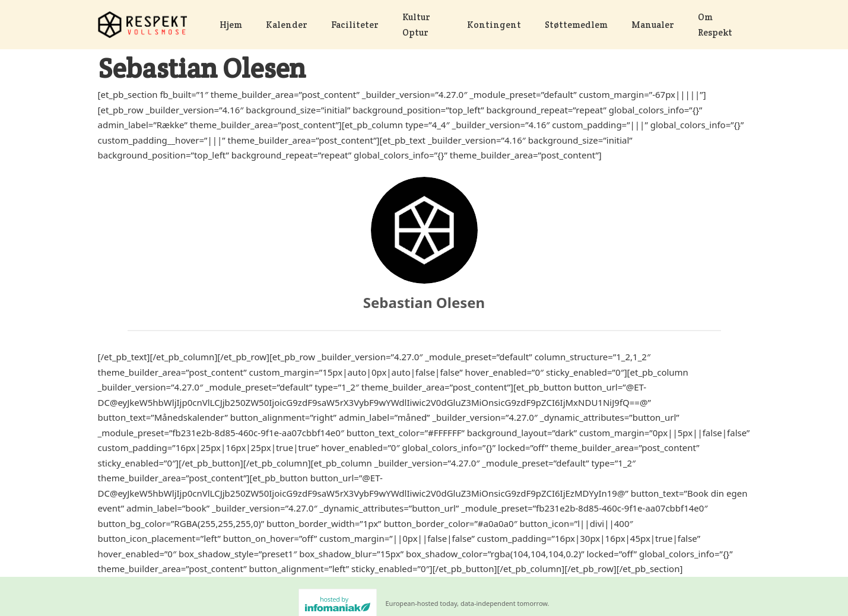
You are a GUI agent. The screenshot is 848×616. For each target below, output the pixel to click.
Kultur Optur (423, 25)
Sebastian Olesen (424, 302)
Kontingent (494, 25)
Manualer (653, 25)
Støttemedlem (576, 25)
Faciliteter (355, 25)
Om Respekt (717, 25)
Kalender (287, 25)
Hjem (231, 25)
